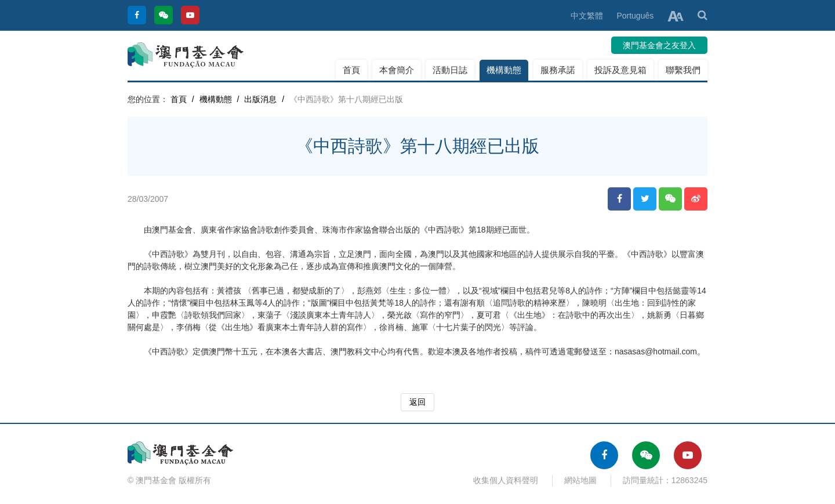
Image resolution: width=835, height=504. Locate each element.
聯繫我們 (683, 70)
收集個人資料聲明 (506, 480)
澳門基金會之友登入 (659, 45)
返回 (418, 402)
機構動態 (504, 70)
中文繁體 (587, 16)
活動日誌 (450, 70)
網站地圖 (580, 480)
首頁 (351, 70)
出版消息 (260, 99)
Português (635, 16)
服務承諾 (558, 70)
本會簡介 (397, 70)
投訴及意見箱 (620, 70)
